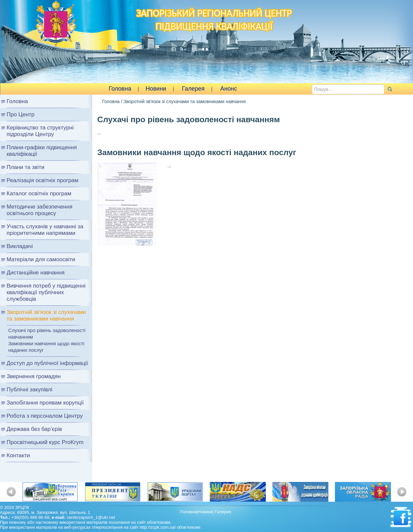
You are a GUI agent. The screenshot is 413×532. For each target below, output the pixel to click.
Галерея (193, 89)
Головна (120, 89)
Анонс (229, 89)
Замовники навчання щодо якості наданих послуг (46, 347)
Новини (156, 89)
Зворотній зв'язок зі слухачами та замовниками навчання (185, 101)
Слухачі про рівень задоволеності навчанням (47, 334)
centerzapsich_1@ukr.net (91, 517)
